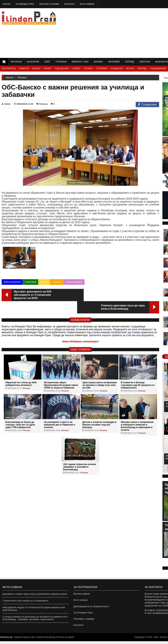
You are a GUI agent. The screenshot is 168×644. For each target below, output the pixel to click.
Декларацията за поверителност (91, 607)
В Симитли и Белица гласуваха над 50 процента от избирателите (138, 374)
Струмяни (102, 69)
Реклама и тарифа (49, 4)
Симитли (24, 69)
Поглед (130, 62)
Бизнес (99, 62)
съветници (31, 283)
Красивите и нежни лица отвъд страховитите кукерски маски (35, 594)
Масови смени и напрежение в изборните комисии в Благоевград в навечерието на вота (137, 415)
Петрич (130, 69)
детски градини (74, 283)
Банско (36, 69)
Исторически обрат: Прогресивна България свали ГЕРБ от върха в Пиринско (61, 374)
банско (44, 283)
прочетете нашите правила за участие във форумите (121, 324)
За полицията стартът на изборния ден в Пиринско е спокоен (60, 413)
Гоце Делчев (62, 69)
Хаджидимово (158, 69)
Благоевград (9, 69)
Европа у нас (80, 62)
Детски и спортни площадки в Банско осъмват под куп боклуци (99, 413)
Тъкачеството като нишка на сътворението (25, 601)
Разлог (48, 69)
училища (57, 283)
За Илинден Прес (25, 4)
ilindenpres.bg (6, 640)
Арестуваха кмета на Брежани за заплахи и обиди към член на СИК (100, 374)
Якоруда (142, 69)
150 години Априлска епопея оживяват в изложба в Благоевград (80, 456)
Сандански (117, 69)
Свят (47, 62)
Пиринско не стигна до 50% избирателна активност (21, 372)
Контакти (69, 4)
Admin (6, 104)
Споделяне (147, 105)
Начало (6, 4)
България (33, 62)
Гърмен (76, 69)
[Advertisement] (132, 33)
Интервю (114, 62)
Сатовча (88, 69)
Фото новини (87, 4)
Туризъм (61, 62)
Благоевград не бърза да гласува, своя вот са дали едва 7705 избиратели (20, 413)
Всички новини (82, 594)
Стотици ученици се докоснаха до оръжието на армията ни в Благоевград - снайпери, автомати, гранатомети (35, 618)
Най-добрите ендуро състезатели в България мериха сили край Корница (34, 609)
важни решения (12, 283)
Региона (16, 62)
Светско (145, 62)
